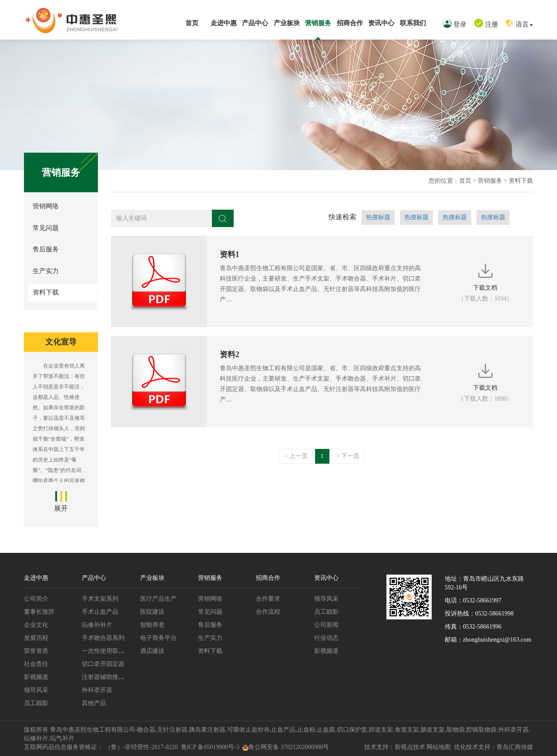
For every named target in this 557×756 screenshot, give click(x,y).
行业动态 (326, 638)
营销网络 (46, 206)
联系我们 (413, 23)
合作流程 (268, 612)
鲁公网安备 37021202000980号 (286, 747)
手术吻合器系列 (103, 638)
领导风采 (36, 690)
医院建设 (152, 612)
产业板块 (287, 23)
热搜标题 (378, 217)
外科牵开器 (97, 690)
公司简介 (36, 599)
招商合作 (350, 23)
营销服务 (318, 23)
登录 (455, 24)
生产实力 (46, 271)
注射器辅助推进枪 (106, 677)
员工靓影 (36, 703)
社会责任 (36, 664)
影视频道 (36, 677)
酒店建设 (152, 651)
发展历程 (36, 638)
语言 (519, 24)
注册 (486, 24)
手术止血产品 (100, 612)
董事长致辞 (39, 612)
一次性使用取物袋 (106, 651)
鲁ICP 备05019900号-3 (210, 747)
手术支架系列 (100, 599)
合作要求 (268, 599)
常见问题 (46, 228)
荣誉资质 (36, 651)
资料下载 (521, 181)
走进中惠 (224, 23)
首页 (192, 23)
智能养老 (152, 625)
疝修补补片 (97, 625)
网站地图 (439, 747)
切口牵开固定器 (103, 664)
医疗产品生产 (158, 599)
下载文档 (485, 281)
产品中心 (255, 23)
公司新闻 (326, 625)
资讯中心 (381, 23)
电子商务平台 (158, 638)
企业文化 (36, 625)
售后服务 (46, 249)
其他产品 (94, 703)
